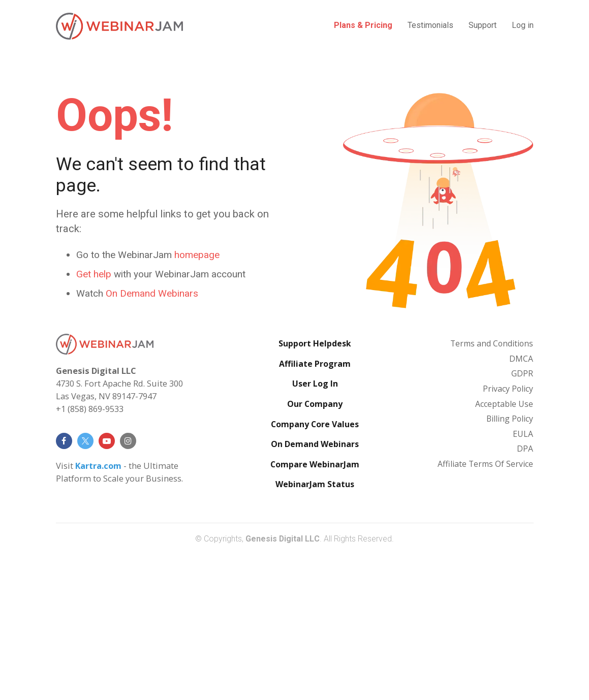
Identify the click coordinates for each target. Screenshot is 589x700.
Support (483, 25)
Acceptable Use (504, 549)
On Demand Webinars (315, 590)
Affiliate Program (315, 510)
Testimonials (430, 25)
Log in (523, 25)
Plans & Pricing (363, 25)
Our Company (315, 550)
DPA (525, 594)
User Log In (315, 529)
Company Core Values (315, 569)
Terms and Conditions (492, 489)
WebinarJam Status (315, 630)
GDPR (522, 519)
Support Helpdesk (315, 489)
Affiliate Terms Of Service (485, 610)
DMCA (521, 504)
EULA (523, 580)
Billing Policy (510, 564)
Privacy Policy (508, 534)
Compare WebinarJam (315, 610)
